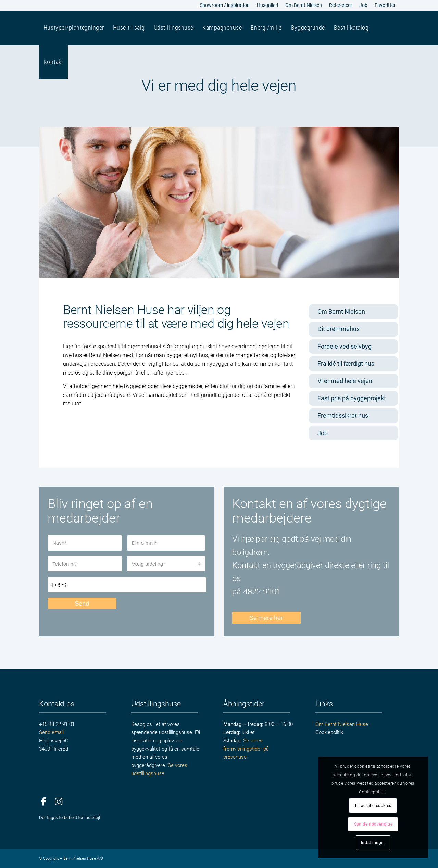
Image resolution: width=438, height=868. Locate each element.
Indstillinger (373, 843)
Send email (51, 732)
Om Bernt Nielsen (304, 5)
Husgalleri (267, 5)
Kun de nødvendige (373, 824)
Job (363, 5)
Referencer (341, 5)
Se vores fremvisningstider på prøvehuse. (246, 749)
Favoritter (385, 5)
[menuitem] (225, 5)
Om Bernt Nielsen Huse (342, 724)
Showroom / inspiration (225, 5)
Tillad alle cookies (373, 806)
